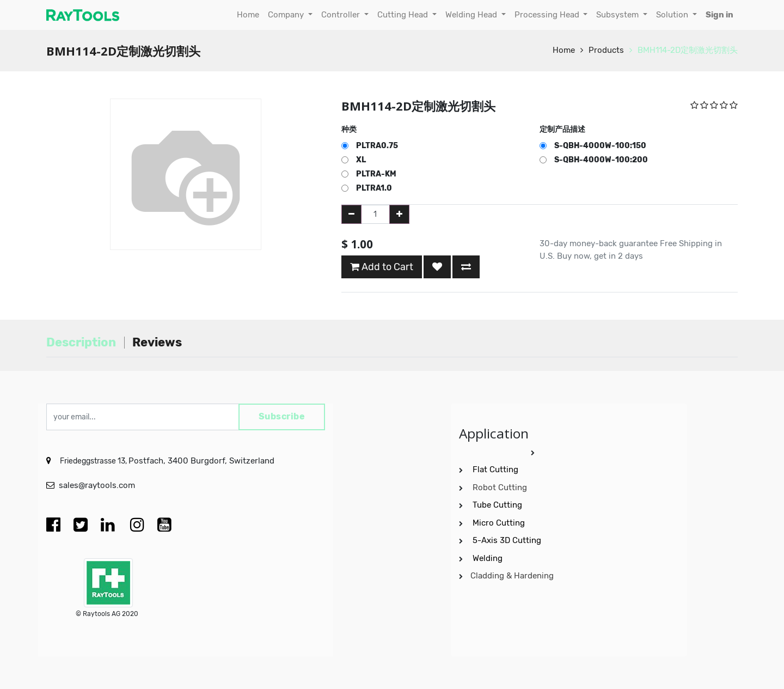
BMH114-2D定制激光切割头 (688, 50)
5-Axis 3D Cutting (508, 540)
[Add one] (399, 214)
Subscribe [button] (281, 417)
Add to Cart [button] (382, 267)
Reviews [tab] (157, 342)
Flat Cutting (495, 470)
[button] (437, 267)
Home (564, 50)
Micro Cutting (500, 523)
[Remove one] (351, 214)
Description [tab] (81, 342)
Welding (488, 558)
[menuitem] (248, 15)
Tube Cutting (498, 505)
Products (606, 50)
